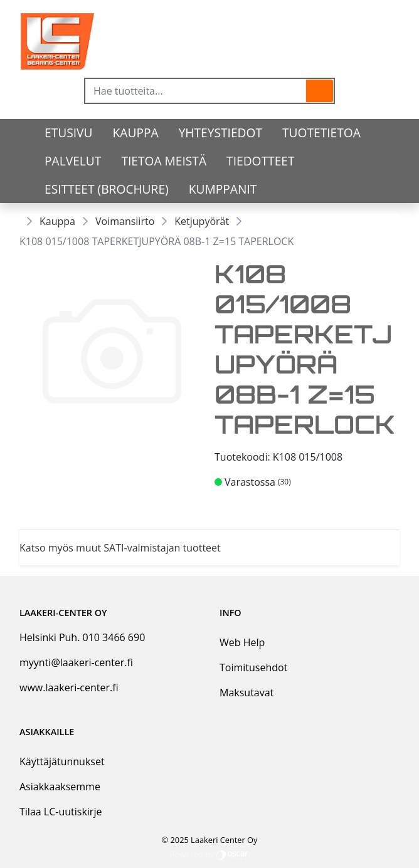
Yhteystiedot (220, 133)
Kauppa (136, 133)
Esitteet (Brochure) (107, 189)
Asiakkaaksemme (60, 787)
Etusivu (69, 133)
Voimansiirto (125, 221)
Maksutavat (247, 693)
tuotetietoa (321, 133)
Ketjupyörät (202, 221)
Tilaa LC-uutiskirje (61, 812)
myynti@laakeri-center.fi (76, 662)
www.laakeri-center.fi (69, 688)
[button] (320, 91)
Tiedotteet (260, 161)
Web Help (242, 642)
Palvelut (73, 161)
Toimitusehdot (253, 667)
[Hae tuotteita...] (196, 91)
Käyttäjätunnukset (62, 761)
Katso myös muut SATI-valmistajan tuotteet (120, 548)
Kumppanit (223, 189)
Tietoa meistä (164, 161)
